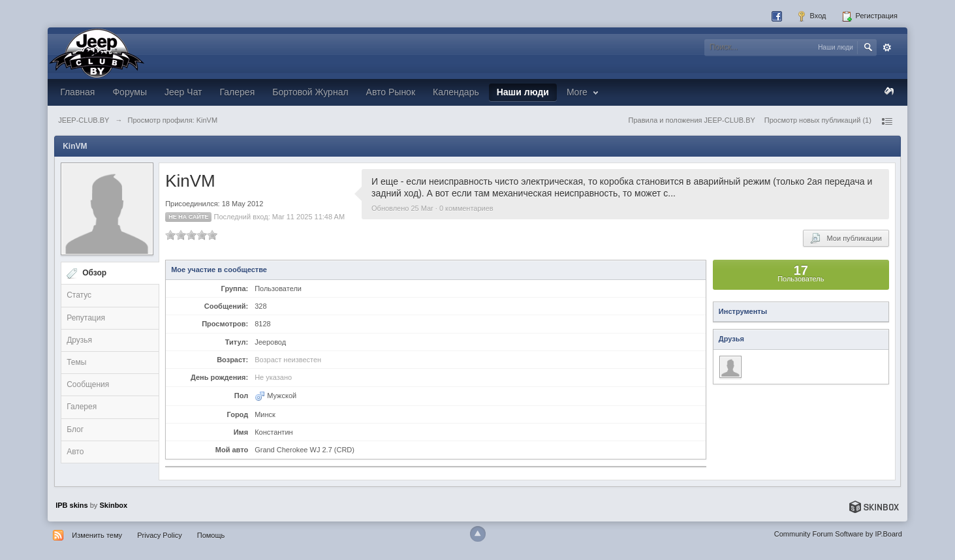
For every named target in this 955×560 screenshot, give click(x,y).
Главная (77, 92)
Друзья (79, 340)
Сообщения (88, 384)
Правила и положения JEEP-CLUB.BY (692, 120)
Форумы (130, 92)
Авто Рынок (391, 92)
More (584, 92)
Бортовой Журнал (310, 92)
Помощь (211, 535)
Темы (76, 362)
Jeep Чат (183, 92)
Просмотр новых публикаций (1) (818, 120)
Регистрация (869, 16)
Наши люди (523, 92)
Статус (79, 295)
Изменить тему (97, 535)
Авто (75, 452)
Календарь (456, 92)
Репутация (86, 318)
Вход (811, 16)
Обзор (94, 273)
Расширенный (887, 48)
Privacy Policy (159, 535)
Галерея (238, 92)
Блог (75, 429)
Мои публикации (846, 238)
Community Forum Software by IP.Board (838, 534)
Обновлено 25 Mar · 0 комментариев (432, 208)
